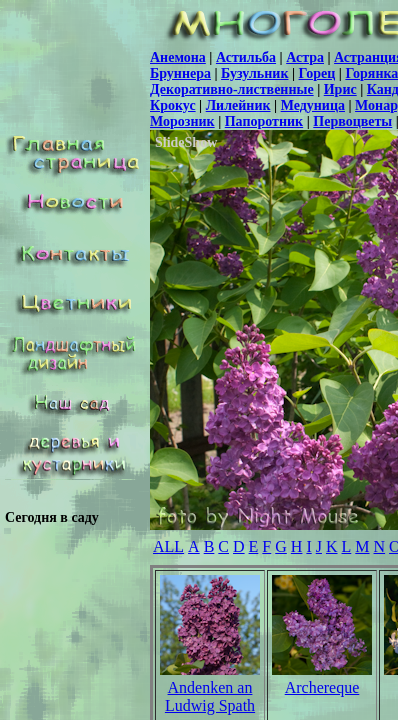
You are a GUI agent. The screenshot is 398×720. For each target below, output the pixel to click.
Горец (317, 73)
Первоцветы (352, 121)
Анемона (178, 57)
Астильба (246, 57)
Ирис (340, 89)
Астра (305, 57)
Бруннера (180, 73)
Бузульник (254, 73)
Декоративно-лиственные (232, 89)
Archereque (322, 687)
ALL (168, 546)
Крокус (173, 105)
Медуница (313, 105)
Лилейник (238, 105)
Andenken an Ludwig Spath (210, 696)
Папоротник (264, 121)
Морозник (182, 121)
